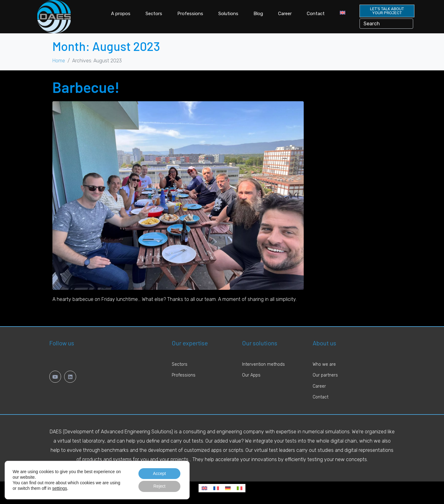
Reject (159, 486)
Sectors (154, 14)
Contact (316, 14)
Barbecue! (86, 87)
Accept (159, 473)
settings (60, 488)
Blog (258, 14)
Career (285, 14)
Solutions (228, 14)
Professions (190, 14)
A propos (121, 14)
